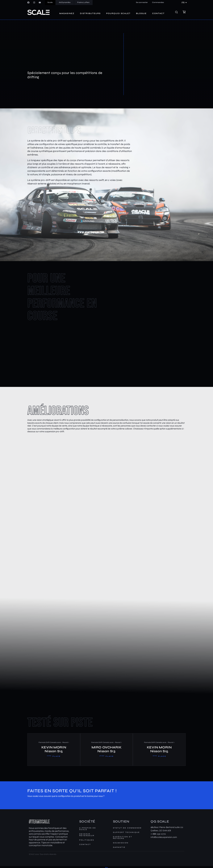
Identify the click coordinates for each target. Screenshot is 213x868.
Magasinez (67, 13)
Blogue (141, 13)
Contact (158, 13)
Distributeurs (90, 13)
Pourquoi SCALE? (118, 13)
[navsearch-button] (178, 12)
